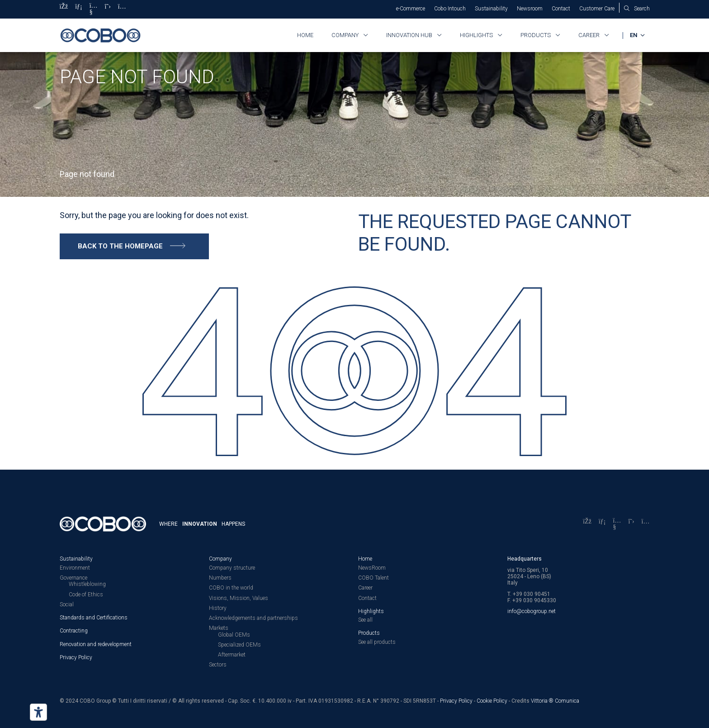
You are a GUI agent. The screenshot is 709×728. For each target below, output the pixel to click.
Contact (561, 9)
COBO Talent (373, 577)
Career (589, 35)
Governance (73, 577)
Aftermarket (232, 654)
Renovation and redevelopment (96, 643)
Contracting (74, 630)
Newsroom (530, 9)
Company (345, 35)
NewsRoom (372, 567)
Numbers (220, 577)
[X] (108, 9)
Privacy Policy (76, 657)
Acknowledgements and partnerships (253, 618)
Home (305, 35)
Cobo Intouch (450, 9)
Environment (75, 567)
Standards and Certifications (94, 617)
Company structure (232, 567)
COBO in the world (231, 587)
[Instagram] (122, 9)
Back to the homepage (120, 246)
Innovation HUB (409, 35)
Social (67, 604)
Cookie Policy (492, 700)
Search (642, 9)
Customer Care (597, 9)
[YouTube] (94, 9)
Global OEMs (234, 634)
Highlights (476, 35)
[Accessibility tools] (38, 712)
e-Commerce (411, 9)
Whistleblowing (87, 584)
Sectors (218, 664)
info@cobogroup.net (532, 611)
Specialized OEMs (239, 644)
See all (365, 619)
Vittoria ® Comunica (555, 700)
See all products (377, 641)
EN (634, 35)
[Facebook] (64, 9)
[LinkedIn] (79, 9)
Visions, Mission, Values (239, 597)
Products (536, 35)
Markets (219, 628)
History (218, 608)
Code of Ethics (86, 594)
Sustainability (491, 9)
